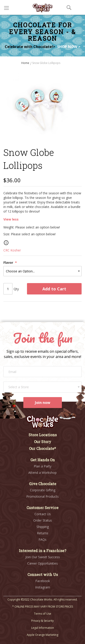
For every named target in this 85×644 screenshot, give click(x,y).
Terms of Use (43, 614)
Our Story (43, 442)
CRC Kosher (12, 250)
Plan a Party (43, 466)
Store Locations (43, 435)
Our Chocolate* (42, 448)
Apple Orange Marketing (42, 635)
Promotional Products (42, 496)
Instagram (43, 587)
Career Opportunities (42, 563)
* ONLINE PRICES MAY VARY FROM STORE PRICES (43, 607)
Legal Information (43, 628)
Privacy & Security (42, 621)
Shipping (43, 527)
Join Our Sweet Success (43, 557)
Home (26, 63)
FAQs (42, 539)
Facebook (43, 581)
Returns (43, 533)
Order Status (43, 520)
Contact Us (43, 514)
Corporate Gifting (43, 490)
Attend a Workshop (42, 473)
